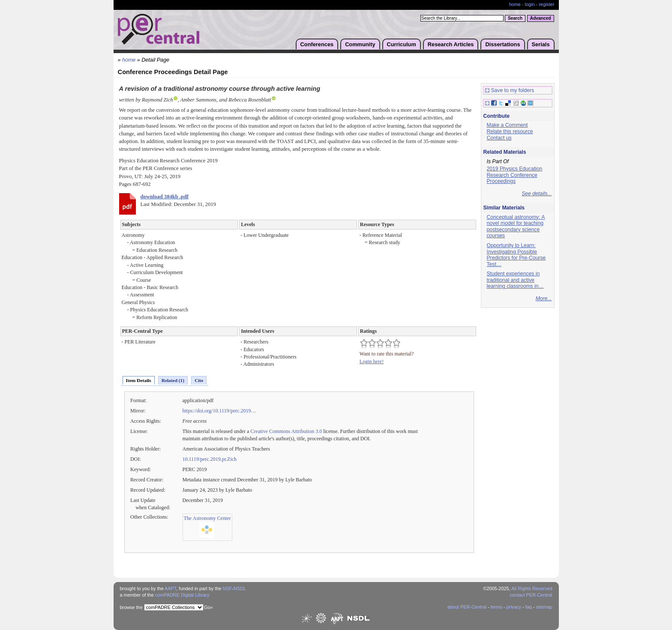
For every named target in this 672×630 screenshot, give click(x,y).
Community (360, 44)
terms (496, 607)
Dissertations (502, 44)
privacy (513, 607)
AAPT (170, 588)
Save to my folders (510, 91)
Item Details (139, 380)
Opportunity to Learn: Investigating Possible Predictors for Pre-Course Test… (516, 255)
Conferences (317, 44)
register (546, 4)
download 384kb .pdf (165, 197)
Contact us (499, 138)
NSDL (240, 588)
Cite (199, 380)
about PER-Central (467, 607)
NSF (228, 588)
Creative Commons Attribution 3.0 (286, 431)
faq (529, 607)
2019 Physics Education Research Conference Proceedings (515, 175)
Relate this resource (510, 131)
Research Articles (451, 44)
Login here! (372, 361)
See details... (537, 194)
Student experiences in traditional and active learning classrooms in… (515, 280)
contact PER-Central (531, 595)
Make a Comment (507, 125)
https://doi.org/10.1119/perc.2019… (219, 411)
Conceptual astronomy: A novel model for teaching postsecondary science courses (516, 227)
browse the (131, 607)
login (530, 4)
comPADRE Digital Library (182, 595)
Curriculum (402, 44)
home (515, 4)
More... (544, 299)
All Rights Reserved (532, 588)
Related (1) (173, 380)
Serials (541, 44)
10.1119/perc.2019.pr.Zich (210, 459)
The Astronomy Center (207, 518)
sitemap (544, 607)
